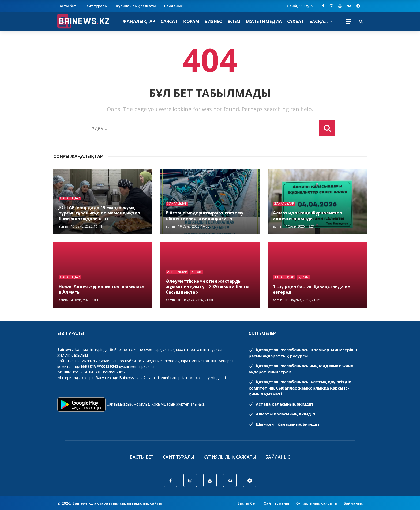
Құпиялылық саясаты (136, 6)
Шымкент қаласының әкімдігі (284, 424)
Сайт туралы (96, 6)
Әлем (234, 21)
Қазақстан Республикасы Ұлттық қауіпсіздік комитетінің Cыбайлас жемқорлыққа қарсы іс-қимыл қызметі (300, 388)
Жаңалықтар (139, 21)
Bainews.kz (129, 378)
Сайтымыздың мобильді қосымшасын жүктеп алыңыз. (156, 404)
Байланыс (173, 6)
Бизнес (213, 21)
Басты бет (67, 6)
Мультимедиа (264, 21)
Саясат (169, 21)
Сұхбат (296, 21)
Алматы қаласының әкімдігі (282, 414)
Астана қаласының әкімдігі (281, 404)
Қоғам (191, 21)
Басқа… (318, 21)
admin (63, 226)
